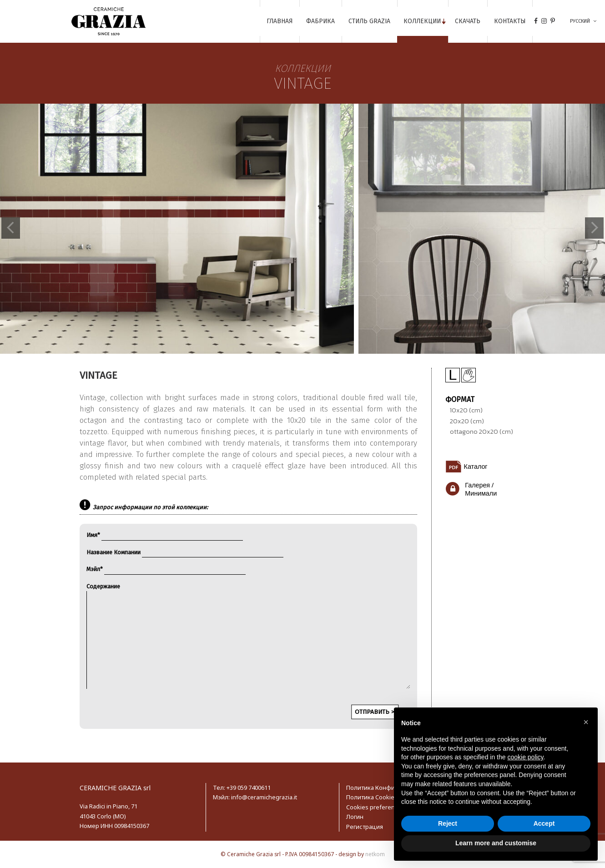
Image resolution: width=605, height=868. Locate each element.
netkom (375, 854)
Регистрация (365, 827)
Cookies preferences (375, 807)
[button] (586, 722)
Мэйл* (166, 569)
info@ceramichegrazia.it (264, 797)
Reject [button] (448, 823)
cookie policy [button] (525, 757)
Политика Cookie (370, 797)
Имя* (165, 535)
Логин (355, 817)
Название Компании (185, 552)
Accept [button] (544, 823)
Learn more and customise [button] (496, 843)
